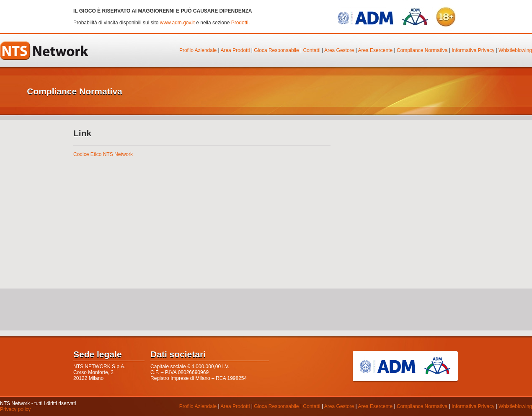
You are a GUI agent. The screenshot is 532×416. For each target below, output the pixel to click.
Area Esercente (375, 50)
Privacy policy (15, 409)
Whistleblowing (515, 50)
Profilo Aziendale (198, 50)
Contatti (311, 50)
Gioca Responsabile (276, 50)
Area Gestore (339, 50)
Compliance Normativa (422, 50)
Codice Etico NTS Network (103, 154)
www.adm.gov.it (177, 23)
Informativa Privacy (473, 50)
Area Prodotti (235, 50)
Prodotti (240, 23)
